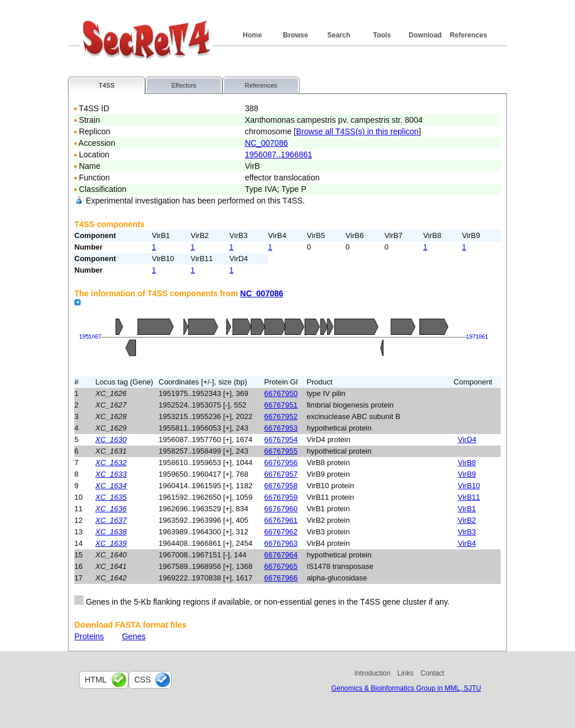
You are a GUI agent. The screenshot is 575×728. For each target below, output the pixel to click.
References (469, 35)
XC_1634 (111, 486)
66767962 (281, 532)
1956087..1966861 (279, 154)
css (143, 680)
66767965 (281, 566)
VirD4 (467, 440)
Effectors (184, 85)
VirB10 (469, 486)
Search (339, 35)
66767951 (281, 405)
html (96, 680)
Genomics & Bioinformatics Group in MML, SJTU (406, 688)
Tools (382, 35)
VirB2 (467, 520)
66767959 (281, 497)
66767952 (281, 416)
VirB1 (467, 509)
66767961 (281, 520)
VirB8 (467, 463)
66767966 (281, 578)
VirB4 (467, 543)
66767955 (281, 451)
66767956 (281, 463)
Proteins (89, 636)
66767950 (281, 393)
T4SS (107, 85)
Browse (295, 35)
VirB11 (469, 497)
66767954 (281, 440)
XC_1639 (111, 543)
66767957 (281, 474)
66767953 (281, 428)
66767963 (281, 543)
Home (252, 35)
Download (425, 35)
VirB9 (467, 474)
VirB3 (467, 532)
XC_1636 (111, 509)
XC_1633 (111, 474)
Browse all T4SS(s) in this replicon (358, 131)
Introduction (372, 673)
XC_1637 (111, 520)
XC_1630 (111, 440)
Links (406, 673)
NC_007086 (266, 143)
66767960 (281, 509)
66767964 (281, 555)
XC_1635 (111, 497)
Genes (133, 636)
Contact (432, 673)
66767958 (281, 486)
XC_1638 (111, 532)
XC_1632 (111, 463)
